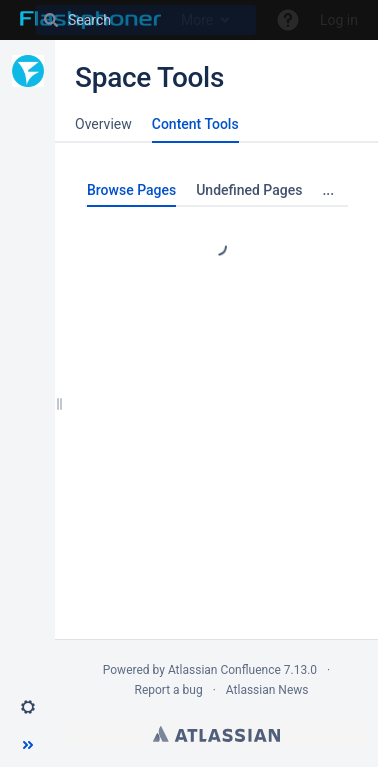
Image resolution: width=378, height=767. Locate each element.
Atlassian (216, 734)
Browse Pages (131, 190)
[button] (28, 707)
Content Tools (195, 124)
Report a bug (168, 690)
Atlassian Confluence (224, 670)
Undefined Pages (249, 190)
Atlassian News (267, 690)
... (328, 190)
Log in (339, 20)
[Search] (146, 20)
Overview (103, 124)
